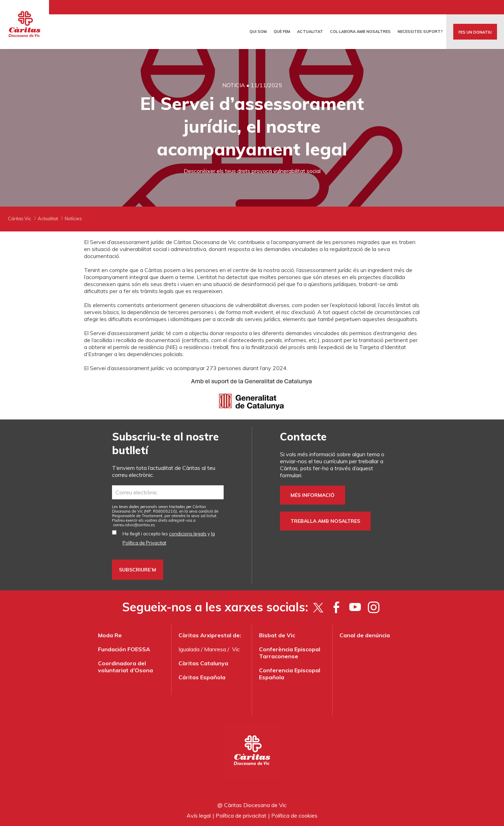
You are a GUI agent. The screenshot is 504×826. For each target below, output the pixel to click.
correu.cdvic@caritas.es (134, 525)
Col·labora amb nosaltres (360, 32)
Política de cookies (294, 815)
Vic (236, 649)
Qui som (258, 32)
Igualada (189, 649)
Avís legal (199, 815)
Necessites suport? (420, 32)
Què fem (282, 32)
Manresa (215, 649)
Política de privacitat (241, 815)
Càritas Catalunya (203, 663)
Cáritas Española (202, 677)
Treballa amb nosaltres (325, 521)
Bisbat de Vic (277, 635)
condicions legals (188, 534)
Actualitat (310, 32)
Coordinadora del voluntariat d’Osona (125, 667)
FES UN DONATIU (475, 32)
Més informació (313, 495)
